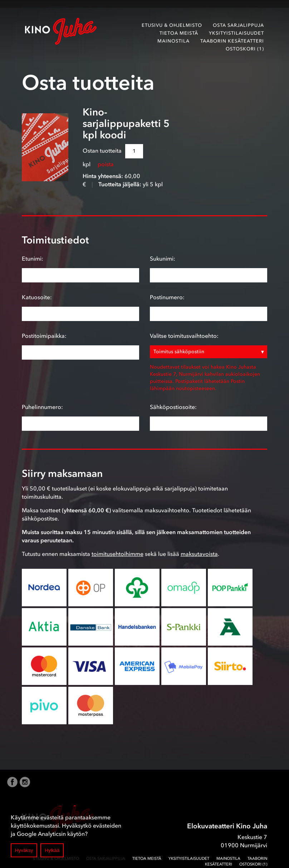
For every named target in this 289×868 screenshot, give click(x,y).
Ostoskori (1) (245, 49)
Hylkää (52, 850)
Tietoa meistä (179, 33)
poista (106, 164)
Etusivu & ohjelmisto (172, 25)
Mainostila (173, 41)
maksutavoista (199, 554)
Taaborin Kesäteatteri (232, 41)
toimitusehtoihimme (117, 554)
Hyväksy (24, 850)
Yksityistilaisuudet (236, 33)
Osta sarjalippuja (238, 25)
